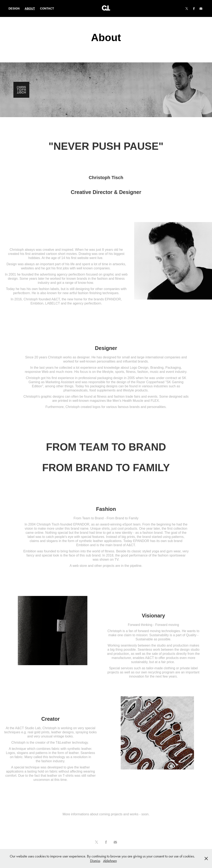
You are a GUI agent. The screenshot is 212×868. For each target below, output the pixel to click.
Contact (47, 8)
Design (14, 8)
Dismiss (95, 861)
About (30, 8)
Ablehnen (110, 861)
